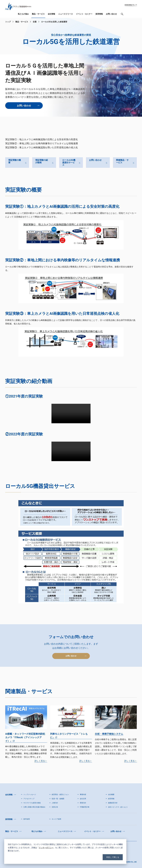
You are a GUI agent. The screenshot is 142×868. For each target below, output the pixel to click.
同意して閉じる (113, 857)
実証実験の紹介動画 (42, 161)
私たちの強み (23, 14)
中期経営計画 (85, 807)
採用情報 (99, 14)
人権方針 (55, 803)
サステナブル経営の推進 (32, 803)
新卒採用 (27, 819)
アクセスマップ (29, 799)
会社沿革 (83, 799)
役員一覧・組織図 (58, 799)
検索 (122, 15)
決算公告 (55, 807)
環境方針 (83, 803)
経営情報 (111, 799)
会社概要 (111, 795)
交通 (35, 22)
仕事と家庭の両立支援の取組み (34, 807)
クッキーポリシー (46, 848)
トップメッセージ (30, 795)
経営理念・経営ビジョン (60, 795)
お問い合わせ (111, 14)
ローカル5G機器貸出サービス (69, 163)
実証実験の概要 (15, 161)
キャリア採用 (56, 819)
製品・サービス (38, 14)
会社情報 (51, 14)
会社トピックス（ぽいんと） (118, 807)
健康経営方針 (113, 803)
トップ (8, 22)
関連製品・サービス (122, 161)
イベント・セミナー (84, 14)
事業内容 (83, 795)
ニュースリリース (66, 14)
